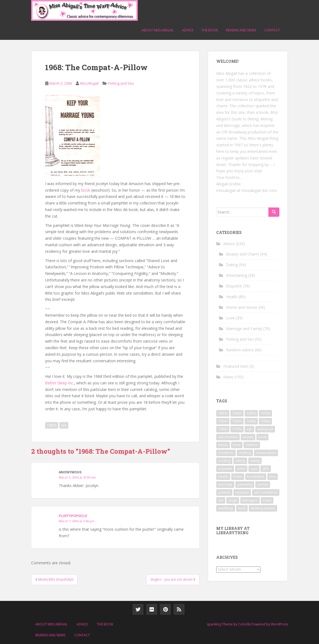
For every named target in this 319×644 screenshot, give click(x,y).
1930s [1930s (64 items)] (237, 421)
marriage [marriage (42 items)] (225, 484)
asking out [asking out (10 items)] (265, 429)
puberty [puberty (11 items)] (224, 492)
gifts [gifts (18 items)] (266, 469)
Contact (272, 30)
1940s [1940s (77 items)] (251, 421)
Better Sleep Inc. (60, 383)
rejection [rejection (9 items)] (242, 492)
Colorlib (244, 624)
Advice (188, 30)
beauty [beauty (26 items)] (248, 437)
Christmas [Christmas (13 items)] (226, 453)
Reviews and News (241, 30)
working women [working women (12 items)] (263, 508)
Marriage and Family (244, 329)
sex (64, 425)
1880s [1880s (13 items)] (223, 413)
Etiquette (234, 286)
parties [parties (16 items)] (263, 484)
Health (232, 297)
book (86, 190)
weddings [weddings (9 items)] (226, 508)
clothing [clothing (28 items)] (245, 453)
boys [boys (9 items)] (237, 445)
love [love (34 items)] (273, 477)
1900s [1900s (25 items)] (251, 413)
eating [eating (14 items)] (255, 461)
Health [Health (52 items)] (223, 477)
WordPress (280, 624)
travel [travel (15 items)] (267, 500)
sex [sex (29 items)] (221, 500)
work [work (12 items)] (242, 508)
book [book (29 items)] (262, 437)
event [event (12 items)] (241, 469)
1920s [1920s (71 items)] (223, 421)
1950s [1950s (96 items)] (265, 421)
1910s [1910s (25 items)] (265, 413)
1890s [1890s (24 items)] (237, 413)
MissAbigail (89, 83)
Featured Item (236, 366)
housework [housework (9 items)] (256, 477)
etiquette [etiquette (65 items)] (225, 469)
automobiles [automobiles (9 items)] (228, 437)
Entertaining (237, 275)
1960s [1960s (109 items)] (223, 429)
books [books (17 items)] (223, 445)
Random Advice (240, 350)
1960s (52, 425)
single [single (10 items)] (233, 500)
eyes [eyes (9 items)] (254, 469)
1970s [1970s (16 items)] (237, 429)
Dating (232, 265)
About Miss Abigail (158, 30)
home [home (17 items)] (238, 477)
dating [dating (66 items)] (240, 461)
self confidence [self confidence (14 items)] (266, 492)
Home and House (242, 307)
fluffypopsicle (73, 516)
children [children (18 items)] (252, 445)
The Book (210, 30)
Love (230, 318)
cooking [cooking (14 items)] (224, 461)
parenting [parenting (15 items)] (245, 484)
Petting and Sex (121, 83)
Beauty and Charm (243, 254)
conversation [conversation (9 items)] (266, 453)
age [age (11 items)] (249, 429)
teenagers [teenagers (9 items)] (250, 500)
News (228, 377)
